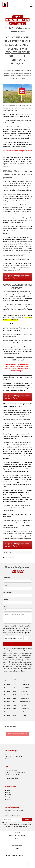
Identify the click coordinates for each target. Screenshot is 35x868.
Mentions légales (17, 845)
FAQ (18, 848)
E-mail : (6, 600)
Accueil (18, 833)
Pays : (5, 607)
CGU (18, 842)
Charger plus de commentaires (18, 734)
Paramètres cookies (12, 778)
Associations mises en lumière (14, 756)
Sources (8, 553)
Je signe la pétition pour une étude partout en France (17, 277)
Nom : (5, 585)
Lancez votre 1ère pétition (12, 775)
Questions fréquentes (11, 770)
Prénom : (6, 578)
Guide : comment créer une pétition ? (16, 772)
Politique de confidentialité (17, 836)
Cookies (18, 839)
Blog (6, 754)
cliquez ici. (26, 826)
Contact (7, 759)
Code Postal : (8, 592)
